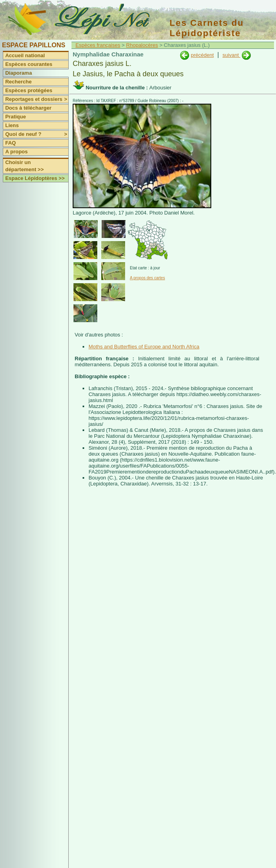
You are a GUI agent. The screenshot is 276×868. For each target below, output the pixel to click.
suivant (231, 55)
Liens (12, 125)
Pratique (15, 117)
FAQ (11, 143)
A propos (16, 152)
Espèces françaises (98, 45)
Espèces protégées (29, 90)
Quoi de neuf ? (37, 134)
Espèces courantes (29, 64)
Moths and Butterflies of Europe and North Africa (144, 347)
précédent (202, 55)
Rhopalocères (142, 45)
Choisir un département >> (24, 166)
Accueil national (25, 55)
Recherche (18, 82)
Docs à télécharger (28, 108)
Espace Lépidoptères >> (35, 178)
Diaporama (18, 73)
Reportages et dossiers (37, 99)
